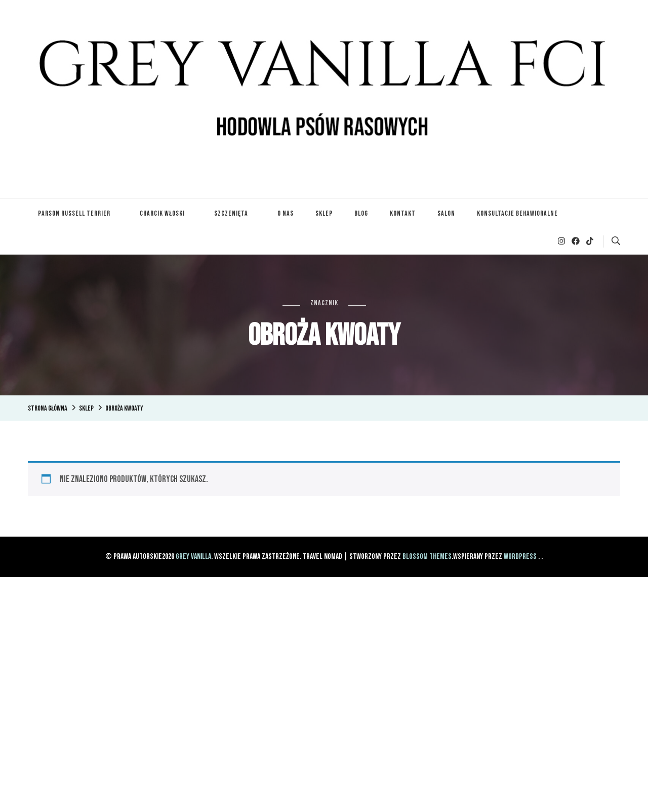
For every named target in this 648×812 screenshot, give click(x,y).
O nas (286, 213)
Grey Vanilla (193, 557)
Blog (361, 213)
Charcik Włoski (162, 213)
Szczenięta (231, 213)
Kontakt (403, 213)
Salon (446, 213)
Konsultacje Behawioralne (517, 213)
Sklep (324, 213)
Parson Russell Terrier (74, 213)
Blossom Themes (427, 557)
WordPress (520, 557)
